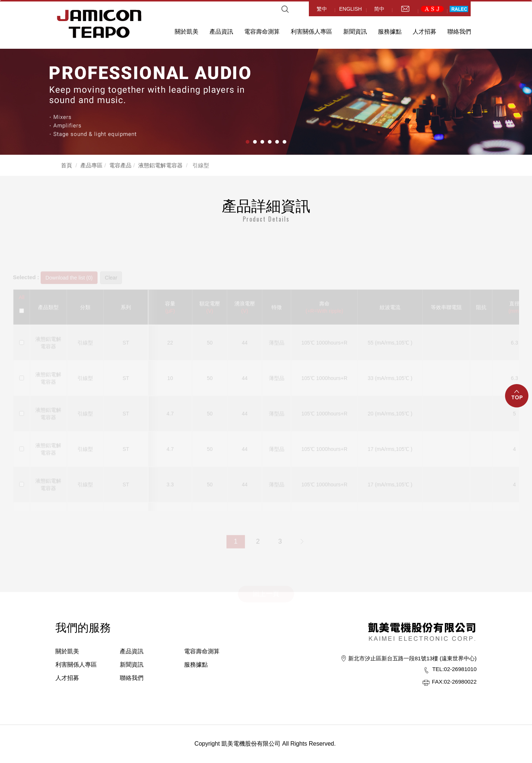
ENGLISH (350, 9)
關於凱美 (187, 32)
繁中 (322, 9)
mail (405, 9)
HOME (99, 24)
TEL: (438, 669)
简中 (379, 9)
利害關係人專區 (311, 32)
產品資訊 (221, 32)
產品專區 (92, 165)
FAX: (438, 682)
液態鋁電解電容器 (160, 165)
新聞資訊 (355, 32)
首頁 (66, 165)
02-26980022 (454, 682)
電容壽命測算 (262, 32)
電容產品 (120, 165)
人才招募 (424, 32)
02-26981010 (454, 669)
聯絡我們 (459, 32)
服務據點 (390, 32)
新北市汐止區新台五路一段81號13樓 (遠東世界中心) (412, 658)
